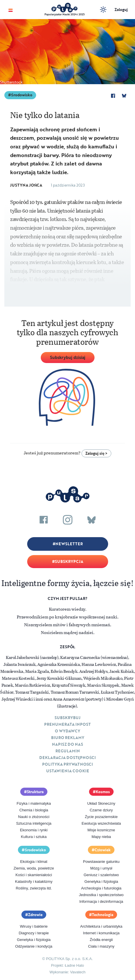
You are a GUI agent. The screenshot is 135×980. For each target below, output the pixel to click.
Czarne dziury (101, 810)
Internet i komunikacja (101, 933)
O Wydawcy (67, 731)
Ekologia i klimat (34, 862)
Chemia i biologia (34, 810)
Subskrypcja (69, 561)
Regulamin (68, 751)
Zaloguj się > (96, 453)
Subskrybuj (67, 718)
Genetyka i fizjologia (101, 882)
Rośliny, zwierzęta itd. (34, 888)
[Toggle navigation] (11, 10)
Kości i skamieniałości (34, 875)
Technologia (103, 915)
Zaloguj (121, 10)
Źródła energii (101, 940)
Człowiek (103, 850)
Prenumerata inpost (67, 724)
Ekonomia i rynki (34, 830)
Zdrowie (35, 915)
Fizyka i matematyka (34, 803)
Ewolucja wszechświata (101, 823)
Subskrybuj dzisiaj (68, 357)
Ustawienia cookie (68, 771)
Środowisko (22, 95)
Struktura (35, 792)
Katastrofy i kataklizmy (34, 882)
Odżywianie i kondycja (34, 946)
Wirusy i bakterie (34, 926)
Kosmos (103, 792)
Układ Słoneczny (101, 803)
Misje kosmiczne (101, 830)
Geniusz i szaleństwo (101, 875)
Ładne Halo (74, 965)
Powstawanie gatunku (101, 862)
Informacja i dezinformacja (101, 901)
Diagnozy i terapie (34, 933)
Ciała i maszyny (101, 946)
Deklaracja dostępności (67, 758)
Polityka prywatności (68, 764)
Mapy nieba (101, 837)
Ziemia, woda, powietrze (34, 868)
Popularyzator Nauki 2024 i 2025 (65, 14)
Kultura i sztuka (34, 837)
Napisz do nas (67, 744)
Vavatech (78, 972)
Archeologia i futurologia (101, 888)
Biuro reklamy (68, 738)
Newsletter (69, 544)
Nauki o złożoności (34, 817)
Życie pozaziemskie (101, 817)
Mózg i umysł (101, 868)
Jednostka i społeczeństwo (101, 895)
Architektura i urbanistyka (101, 926)
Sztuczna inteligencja (34, 823)
